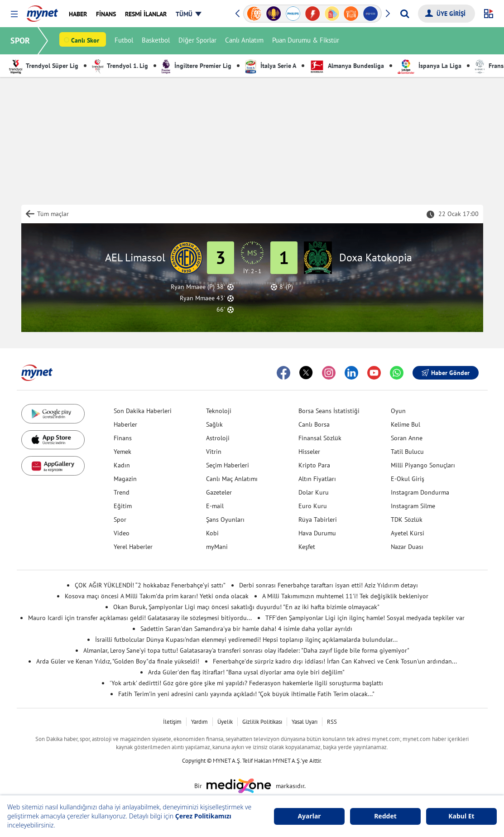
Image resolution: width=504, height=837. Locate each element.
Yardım (199, 722)
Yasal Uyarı (305, 722)
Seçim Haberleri (228, 465)
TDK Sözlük (407, 520)
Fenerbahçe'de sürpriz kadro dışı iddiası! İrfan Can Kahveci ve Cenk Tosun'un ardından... (335, 661)
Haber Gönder (446, 373)
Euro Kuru (313, 506)
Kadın (122, 465)
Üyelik (225, 722)
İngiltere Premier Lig (197, 66)
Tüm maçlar (53, 214)
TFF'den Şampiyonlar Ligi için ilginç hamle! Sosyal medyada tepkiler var (365, 618)
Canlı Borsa (314, 424)
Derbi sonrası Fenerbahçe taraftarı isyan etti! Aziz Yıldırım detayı (329, 585)
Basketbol (156, 41)
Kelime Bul (406, 424)
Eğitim (123, 506)
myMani (217, 547)
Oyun (398, 411)
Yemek (122, 452)
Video (122, 533)
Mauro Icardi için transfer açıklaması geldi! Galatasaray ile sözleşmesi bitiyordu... (140, 618)
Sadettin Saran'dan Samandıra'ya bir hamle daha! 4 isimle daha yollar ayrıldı (246, 629)
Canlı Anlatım (245, 41)
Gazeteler (219, 492)
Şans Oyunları (225, 520)
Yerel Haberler (133, 547)
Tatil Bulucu (407, 452)
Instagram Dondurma (420, 492)
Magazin (125, 479)
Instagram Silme (413, 506)
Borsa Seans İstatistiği (329, 411)
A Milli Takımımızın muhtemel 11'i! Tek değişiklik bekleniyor (345, 596)
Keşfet (307, 547)
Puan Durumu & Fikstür (306, 41)
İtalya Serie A (271, 66)
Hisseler (309, 452)
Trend (122, 492)
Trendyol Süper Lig (44, 66)
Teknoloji (219, 411)
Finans (123, 438)
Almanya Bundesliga (347, 66)
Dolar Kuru (314, 492)
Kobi (212, 533)
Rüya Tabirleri (318, 520)
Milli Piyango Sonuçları (423, 465)
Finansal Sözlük (320, 438)
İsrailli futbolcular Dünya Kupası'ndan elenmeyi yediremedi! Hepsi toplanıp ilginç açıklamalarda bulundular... (246, 640)
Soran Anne (407, 438)
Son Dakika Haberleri (143, 411)
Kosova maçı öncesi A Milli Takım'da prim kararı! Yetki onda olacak (157, 596)
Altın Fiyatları (317, 479)
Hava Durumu (317, 533)
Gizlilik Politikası (262, 722)
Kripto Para (314, 465)
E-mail (215, 506)
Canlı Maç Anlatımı (232, 479)
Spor (120, 520)
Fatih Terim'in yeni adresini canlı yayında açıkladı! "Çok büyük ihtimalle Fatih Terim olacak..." (246, 694)
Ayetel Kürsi (408, 533)
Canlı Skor (86, 41)
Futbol (124, 41)
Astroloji (218, 438)
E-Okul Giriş (408, 479)
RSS (332, 722)
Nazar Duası (407, 547)
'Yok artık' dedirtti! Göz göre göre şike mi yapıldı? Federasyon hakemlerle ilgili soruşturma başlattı (246, 683)
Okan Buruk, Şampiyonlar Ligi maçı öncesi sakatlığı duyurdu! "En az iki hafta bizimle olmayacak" (246, 607)
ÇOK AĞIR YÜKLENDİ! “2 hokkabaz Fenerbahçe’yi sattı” (150, 585)
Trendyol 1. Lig (120, 66)
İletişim (172, 722)
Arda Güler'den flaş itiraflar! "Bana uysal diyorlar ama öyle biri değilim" (246, 672)
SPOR (21, 41)
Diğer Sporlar (198, 41)
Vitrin (214, 452)
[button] (14, 14)
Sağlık (214, 424)
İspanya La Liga (430, 66)
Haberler (125, 424)
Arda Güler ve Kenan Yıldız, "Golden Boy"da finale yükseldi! (118, 661)
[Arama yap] (405, 14)
